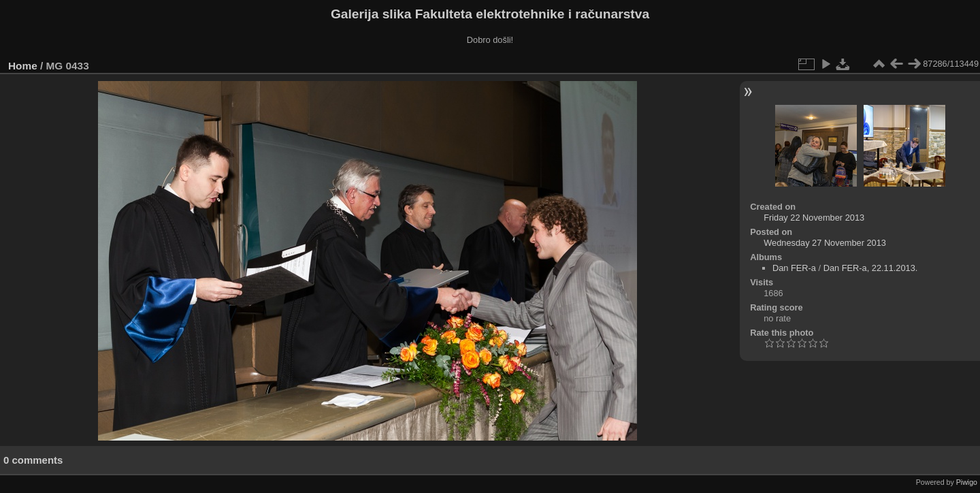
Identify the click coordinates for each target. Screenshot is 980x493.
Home (23, 66)
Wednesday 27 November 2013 (825, 243)
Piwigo (967, 482)
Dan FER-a (794, 268)
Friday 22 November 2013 (814, 218)
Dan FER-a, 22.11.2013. (871, 268)
